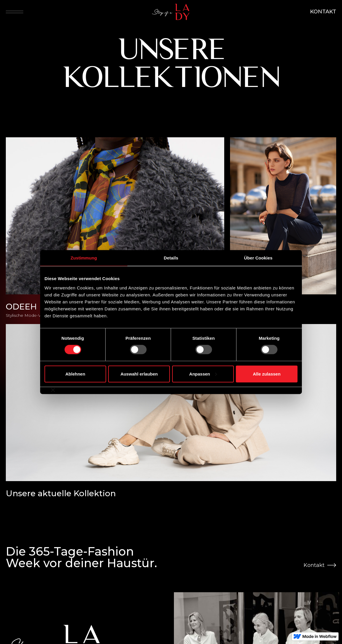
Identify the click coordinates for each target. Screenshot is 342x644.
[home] (172, 12)
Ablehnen (75, 374)
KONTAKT (323, 12)
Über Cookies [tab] (258, 258)
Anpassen (203, 374)
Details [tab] (171, 258)
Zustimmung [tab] (84, 258)
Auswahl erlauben (139, 374)
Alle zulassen (267, 374)
